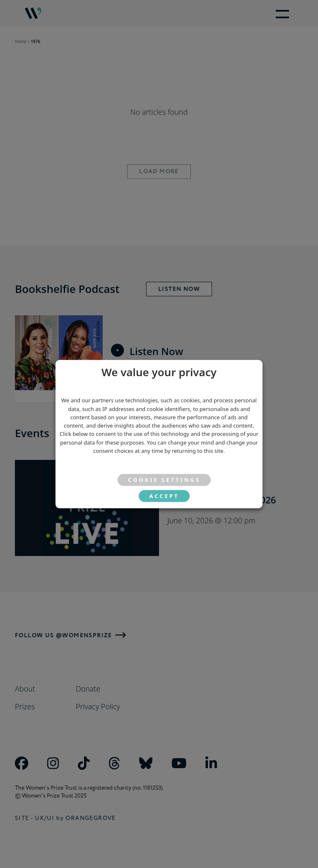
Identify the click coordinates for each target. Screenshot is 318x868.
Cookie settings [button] (164, 480)
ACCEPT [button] (164, 496)
